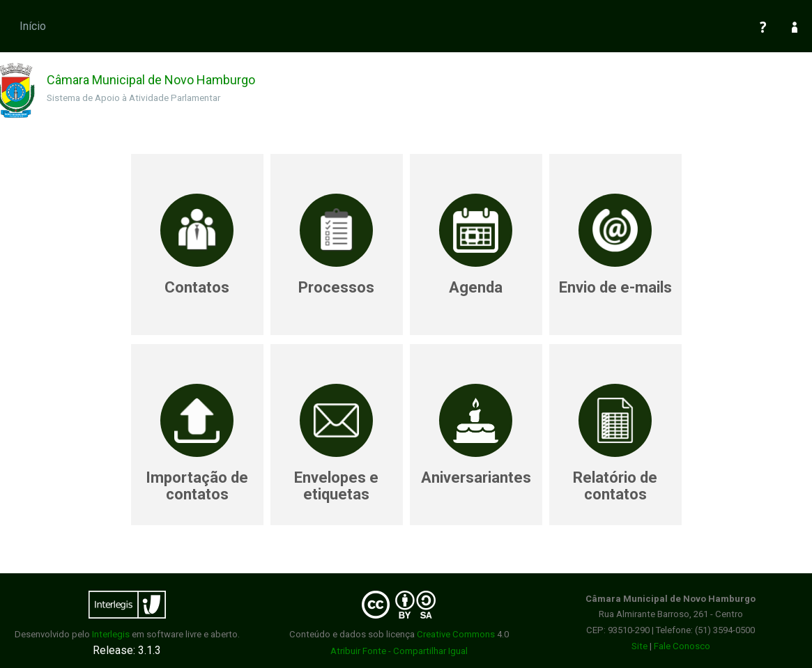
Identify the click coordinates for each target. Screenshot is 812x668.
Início (33, 26)
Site (639, 646)
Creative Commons (456, 634)
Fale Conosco (682, 646)
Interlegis (111, 634)
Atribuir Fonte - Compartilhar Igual (399, 651)
